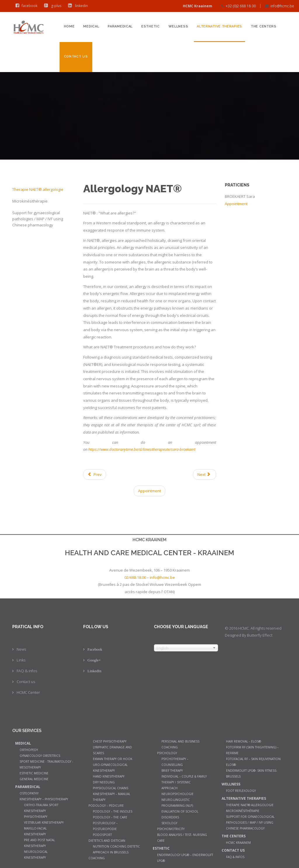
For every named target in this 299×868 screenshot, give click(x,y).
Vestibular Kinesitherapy (44, 822)
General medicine (34, 779)
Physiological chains (111, 788)
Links (21, 660)
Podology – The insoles (113, 811)
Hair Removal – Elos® (244, 741)
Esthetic (151, 26)
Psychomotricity (171, 829)
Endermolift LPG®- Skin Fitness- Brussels (252, 773)
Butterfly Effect (260, 635)
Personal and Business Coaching (180, 744)
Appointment (149, 491)
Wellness (178, 26)
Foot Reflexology (241, 791)
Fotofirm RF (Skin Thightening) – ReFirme (252, 750)
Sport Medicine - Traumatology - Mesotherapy (46, 764)
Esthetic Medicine (34, 773)
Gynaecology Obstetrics (40, 756)
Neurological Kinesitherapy (36, 855)
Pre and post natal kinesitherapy (39, 843)
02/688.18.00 (135, 577)
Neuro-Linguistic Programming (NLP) (177, 803)
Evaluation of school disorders (180, 814)
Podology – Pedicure (106, 806)
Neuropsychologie (178, 794)
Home (69, 26)
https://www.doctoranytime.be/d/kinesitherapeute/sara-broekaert (142, 449)
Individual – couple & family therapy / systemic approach (184, 782)
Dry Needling (104, 782)
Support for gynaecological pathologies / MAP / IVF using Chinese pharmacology (38, 219)
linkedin (77, 6)
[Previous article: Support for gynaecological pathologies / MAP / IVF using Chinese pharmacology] (95, 475)
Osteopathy (29, 793)
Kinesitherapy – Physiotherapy (44, 799)
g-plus (51, 6)
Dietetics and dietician (107, 841)
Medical (91, 26)
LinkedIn (95, 671)
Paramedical (120, 26)
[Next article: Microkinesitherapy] (204, 475)
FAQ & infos (27, 671)
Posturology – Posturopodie (105, 826)
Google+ (94, 660)
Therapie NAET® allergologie (38, 189)
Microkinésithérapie (30, 201)
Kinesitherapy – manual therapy (112, 797)
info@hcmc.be (282, 6)
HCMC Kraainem (238, 843)
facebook (25, 6)
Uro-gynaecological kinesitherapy (110, 768)
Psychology (167, 753)
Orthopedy (29, 750)
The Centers (264, 26)
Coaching (97, 858)
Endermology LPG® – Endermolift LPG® (185, 858)
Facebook (95, 649)
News (21, 649)
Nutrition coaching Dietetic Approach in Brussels (116, 849)
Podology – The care (110, 817)
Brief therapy (172, 771)
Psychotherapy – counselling (175, 762)
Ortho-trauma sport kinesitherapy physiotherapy (41, 811)
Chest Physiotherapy (110, 741)
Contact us (76, 56)
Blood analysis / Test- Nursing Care (182, 838)
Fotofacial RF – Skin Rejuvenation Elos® (253, 762)
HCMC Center (28, 692)
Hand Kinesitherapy (109, 776)
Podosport (102, 835)
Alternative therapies (219, 26)
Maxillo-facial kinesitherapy (35, 831)
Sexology (169, 823)
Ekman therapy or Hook (113, 759)
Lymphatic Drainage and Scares (112, 750)
